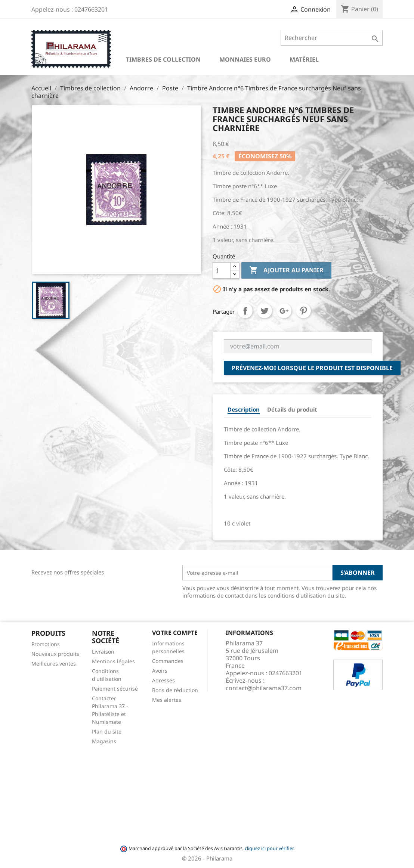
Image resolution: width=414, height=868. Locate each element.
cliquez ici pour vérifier (269, 848)
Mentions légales (113, 661)
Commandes (168, 661)
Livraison (103, 652)
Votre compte (175, 633)
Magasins (104, 741)
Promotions (46, 644)
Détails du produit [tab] (292, 409)
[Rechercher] (332, 38)
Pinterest (303, 311)
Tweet (265, 311)
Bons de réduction (175, 690)
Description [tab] (244, 409)
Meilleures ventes (54, 664)
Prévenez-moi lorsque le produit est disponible (312, 368)
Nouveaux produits (55, 654)
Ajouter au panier (286, 270)
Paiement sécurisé (115, 689)
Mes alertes (167, 700)
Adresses (163, 680)
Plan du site (107, 731)
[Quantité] (222, 270)
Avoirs (160, 671)
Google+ (284, 311)
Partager (245, 311)
